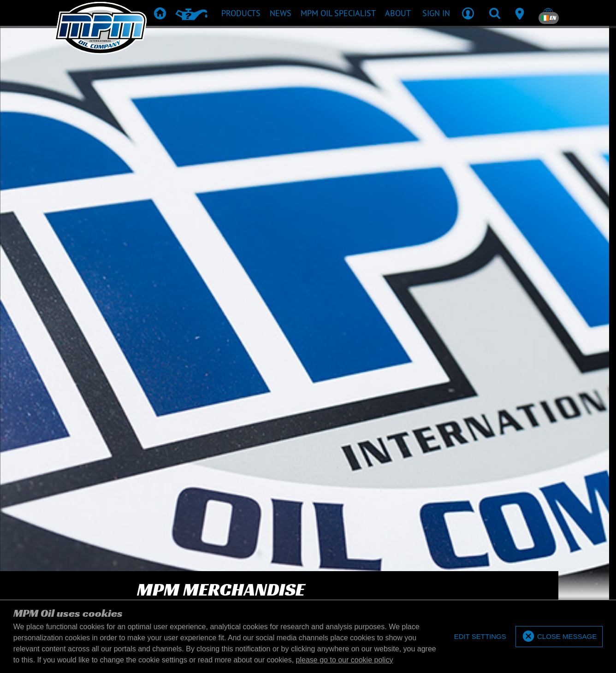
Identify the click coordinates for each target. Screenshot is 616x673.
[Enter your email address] (133, 383)
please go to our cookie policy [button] (345, 660)
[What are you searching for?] (294, 84)
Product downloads (307, 459)
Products (208, 445)
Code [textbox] (492, 85)
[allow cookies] (559, 637)
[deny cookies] (480, 637)
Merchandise (401, 445)
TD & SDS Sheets (349, 445)
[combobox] (486, 84)
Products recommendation (273, 445)
